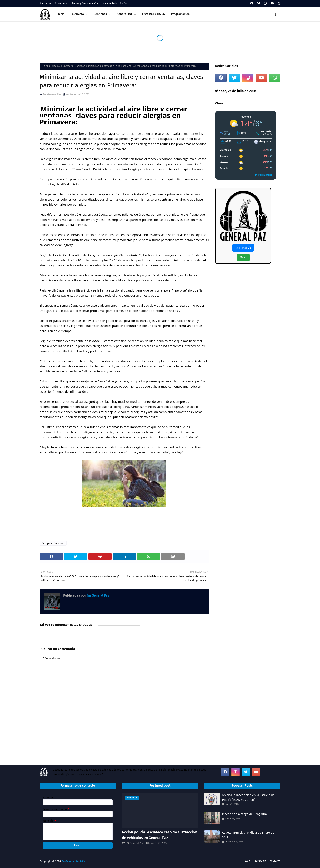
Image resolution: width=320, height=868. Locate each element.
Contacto (275, 861)
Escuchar (243, 248)
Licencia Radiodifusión (114, 3)
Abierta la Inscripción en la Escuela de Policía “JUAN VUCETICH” (248, 797)
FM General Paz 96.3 (73, 861)
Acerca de (45, 3)
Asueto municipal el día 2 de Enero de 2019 (248, 835)
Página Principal (52, 66)
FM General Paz (134, 843)
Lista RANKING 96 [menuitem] (153, 14)
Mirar (243, 257)
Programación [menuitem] (180, 14)
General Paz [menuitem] (124, 14)
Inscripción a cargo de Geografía (244, 814)
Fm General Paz (52, 94)
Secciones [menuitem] (100, 14)
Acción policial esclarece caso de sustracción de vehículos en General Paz (159, 835)
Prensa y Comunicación (85, 3)
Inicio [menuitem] (61, 14)
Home (247, 861)
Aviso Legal (61, 3)
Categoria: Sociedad (74, 66)
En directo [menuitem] (77, 14)
